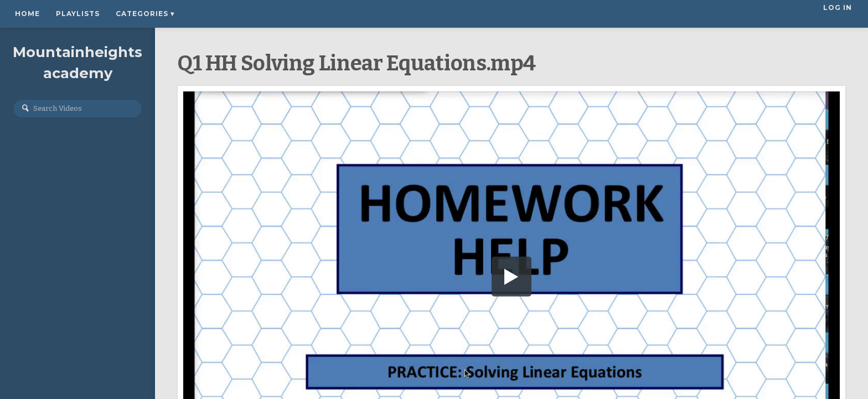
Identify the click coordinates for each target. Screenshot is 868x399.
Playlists (78, 14)
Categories (145, 14)
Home (27, 14)
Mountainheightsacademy (78, 65)
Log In (839, 14)
